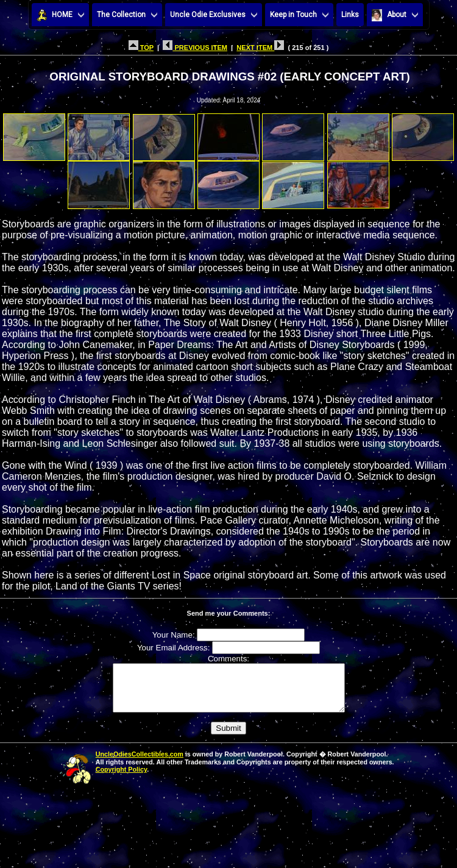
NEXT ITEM (260, 48)
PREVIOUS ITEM (195, 48)
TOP (141, 48)
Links (350, 15)
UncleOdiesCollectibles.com (140, 763)
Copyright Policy (121, 778)
